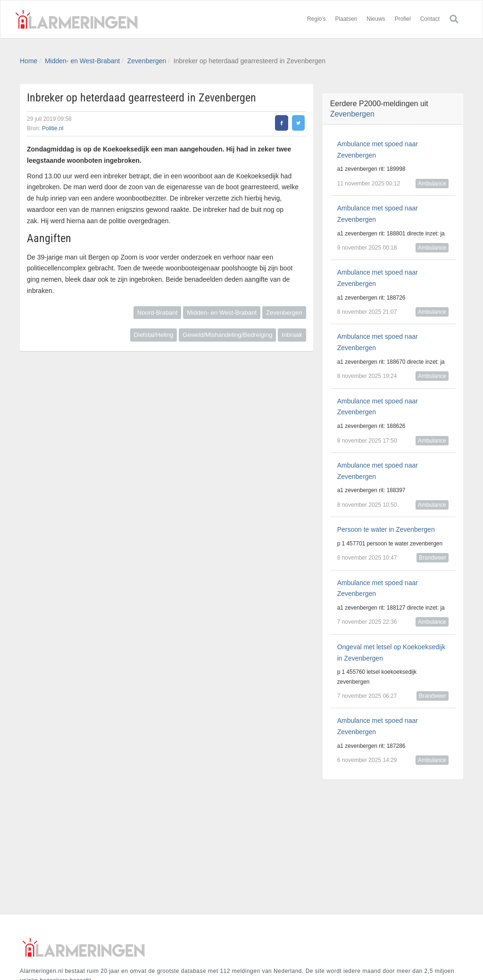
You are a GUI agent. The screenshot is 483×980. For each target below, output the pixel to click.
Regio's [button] (316, 19)
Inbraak (292, 335)
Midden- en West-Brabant (82, 61)
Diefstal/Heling (154, 335)
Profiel (403, 19)
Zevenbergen (147, 61)
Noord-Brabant (157, 313)
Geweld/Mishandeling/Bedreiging (227, 335)
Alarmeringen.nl (76, 19)
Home (29, 61)
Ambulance (432, 184)
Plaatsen (346, 19)
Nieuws (376, 19)
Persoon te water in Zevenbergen (386, 529)
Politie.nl (53, 128)
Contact (430, 19)
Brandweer (433, 558)
